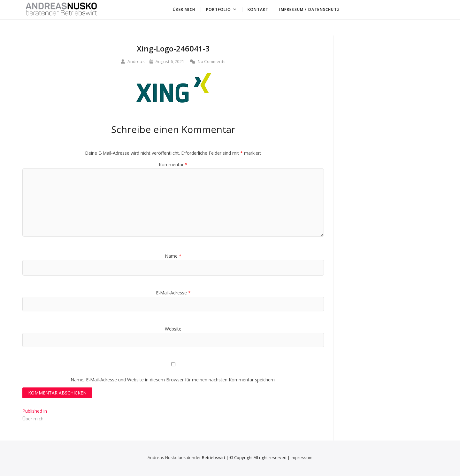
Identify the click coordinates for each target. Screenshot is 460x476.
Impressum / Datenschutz (310, 9)
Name (173, 256)
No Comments (208, 61)
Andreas (133, 61)
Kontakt (258, 9)
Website (173, 329)
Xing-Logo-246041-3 (173, 48)
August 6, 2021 (167, 61)
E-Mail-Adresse (173, 293)
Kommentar (173, 164)
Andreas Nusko (163, 457)
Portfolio (218, 9)
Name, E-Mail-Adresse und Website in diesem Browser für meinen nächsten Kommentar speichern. (173, 380)
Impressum (302, 457)
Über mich (184, 9)
